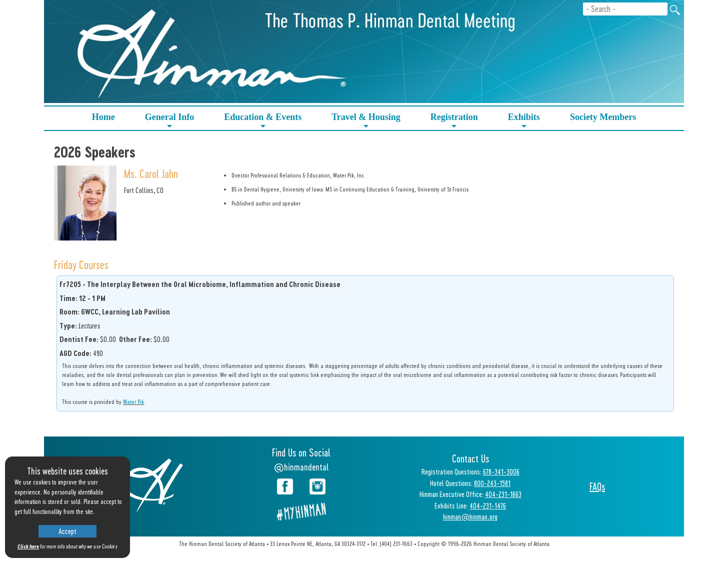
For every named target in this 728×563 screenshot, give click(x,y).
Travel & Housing (366, 121)
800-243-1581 (492, 483)
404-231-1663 (503, 494)
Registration (454, 121)
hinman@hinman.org (470, 516)
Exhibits (524, 121)
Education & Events (263, 121)
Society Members (603, 117)
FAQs (597, 486)
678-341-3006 (501, 471)
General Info (170, 121)
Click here (28, 546)
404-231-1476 (488, 505)
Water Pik (133, 401)
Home (103, 117)
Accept (67, 531)
